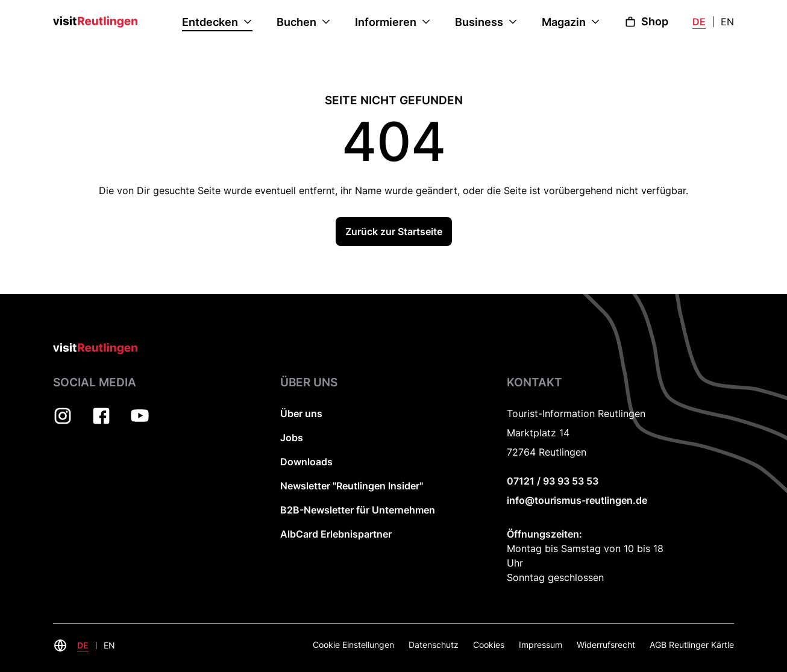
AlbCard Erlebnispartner (336, 534)
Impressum (541, 645)
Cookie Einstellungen (353, 645)
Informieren (386, 22)
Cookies (489, 645)
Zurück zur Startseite (394, 233)
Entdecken (210, 22)
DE (699, 22)
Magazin (564, 22)
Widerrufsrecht (606, 645)
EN (727, 22)
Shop (646, 21)
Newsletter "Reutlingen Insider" (352, 486)
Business (479, 22)
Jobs (292, 438)
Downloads (306, 462)
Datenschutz (434, 645)
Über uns (301, 413)
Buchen (296, 22)
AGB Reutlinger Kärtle (692, 645)
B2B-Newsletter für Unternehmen (358, 510)
